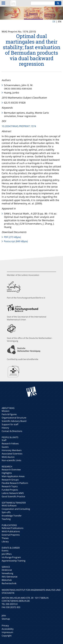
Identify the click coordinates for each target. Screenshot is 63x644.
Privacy (5, 626)
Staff (4, 440)
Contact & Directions (12, 431)
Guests (5, 447)
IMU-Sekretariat (10, 577)
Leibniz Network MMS (13, 493)
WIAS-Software (9, 506)
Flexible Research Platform (15, 483)
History (5, 428)
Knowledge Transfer (12, 516)
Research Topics (10, 486)
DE (54, 21)
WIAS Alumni (8, 457)
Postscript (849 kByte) (16, 241)
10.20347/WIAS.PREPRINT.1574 (19, 126)
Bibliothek (7, 580)
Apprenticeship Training (14, 561)
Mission (6, 411)
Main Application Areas (13, 476)
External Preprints (11, 535)
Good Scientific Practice (13, 496)
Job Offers (7, 554)
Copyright (7, 636)
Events (5, 551)
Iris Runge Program (11, 557)
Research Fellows (10, 444)
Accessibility (8, 629)
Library (5, 541)
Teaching (6, 519)
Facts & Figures (9, 414)
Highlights (7, 473)
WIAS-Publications (11, 531)
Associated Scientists (12, 454)
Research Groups (10, 480)
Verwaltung (7, 573)
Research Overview (11, 470)
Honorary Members (12, 450)
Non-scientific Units (11, 460)
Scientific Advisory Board (14, 421)
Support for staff (10, 424)
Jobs (4, 615)
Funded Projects (10, 490)
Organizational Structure (14, 418)
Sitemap (6, 619)
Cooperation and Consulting (16, 509)
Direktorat (7, 570)
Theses (5, 538)
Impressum (7, 632)
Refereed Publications (13, 528)
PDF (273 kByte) (12, 237)
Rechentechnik (9, 583)
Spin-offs (6, 512)
